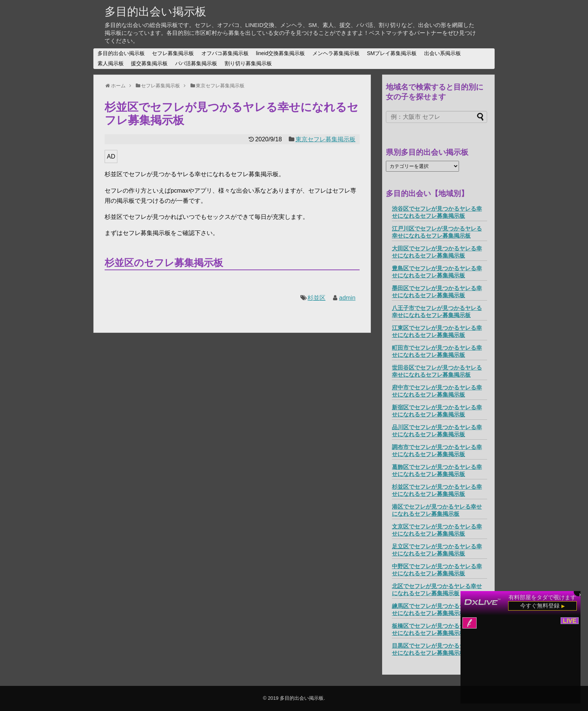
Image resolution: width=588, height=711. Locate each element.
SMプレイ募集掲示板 (392, 53)
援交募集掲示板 (149, 63)
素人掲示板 (111, 63)
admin (347, 298)
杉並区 (316, 298)
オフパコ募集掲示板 (225, 53)
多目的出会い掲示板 (155, 11)
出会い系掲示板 (442, 53)
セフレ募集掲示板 (173, 53)
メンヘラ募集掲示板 (336, 53)
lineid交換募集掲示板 (281, 53)
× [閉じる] (580, 594)
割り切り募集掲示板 (248, 63)
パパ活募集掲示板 (196, 63)
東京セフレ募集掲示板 (325, 139)
